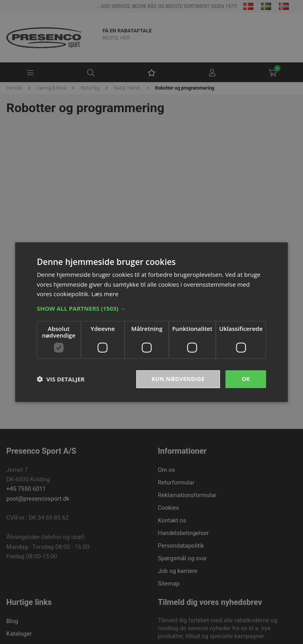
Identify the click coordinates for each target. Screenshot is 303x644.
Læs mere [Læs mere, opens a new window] (105, 294)
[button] (151, 308)
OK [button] (246, 379)
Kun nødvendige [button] (178, 379)
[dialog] (151, 322)
